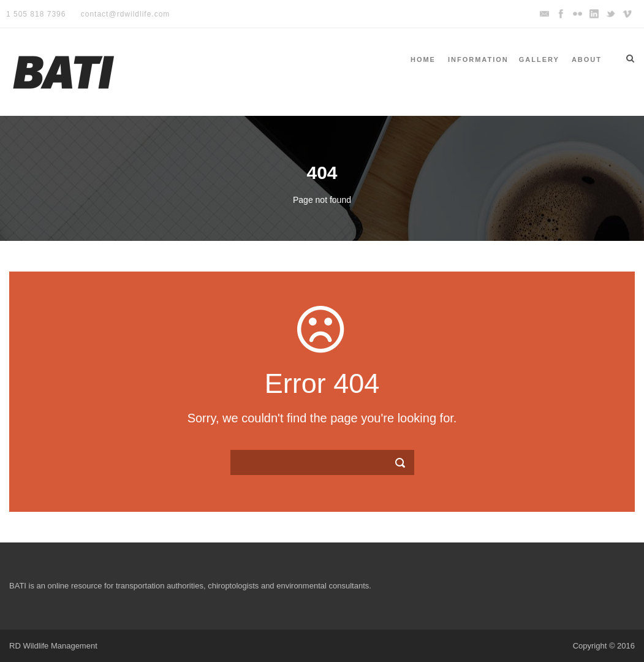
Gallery (539, 59)
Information (478, 59)
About (587, 59)
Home (423, 59)
